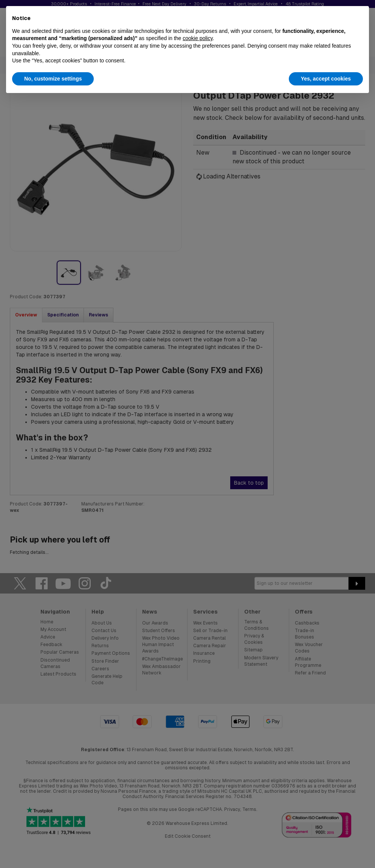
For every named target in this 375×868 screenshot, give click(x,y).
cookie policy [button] (198, 38)
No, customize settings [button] (53, 79)
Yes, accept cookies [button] (326, 79)
